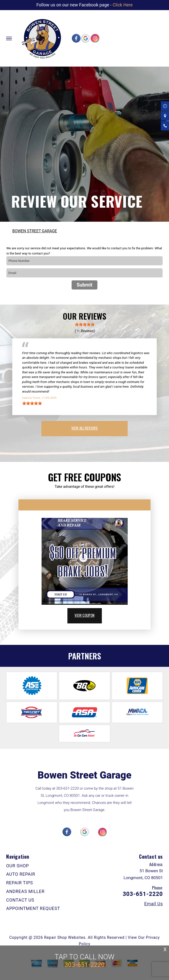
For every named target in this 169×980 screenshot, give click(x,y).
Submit (84, 285)
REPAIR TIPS (20, 883)
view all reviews (84, 428)
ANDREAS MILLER (25, 891)
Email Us (154, 904)
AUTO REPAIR (21, 874)
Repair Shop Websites (65, 937)
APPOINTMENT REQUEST (33, 908)
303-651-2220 (68, 788)
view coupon (85, 615)
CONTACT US (20, 900)
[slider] (85, 324)
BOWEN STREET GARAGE (35, 231)
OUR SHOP (18, 866)
